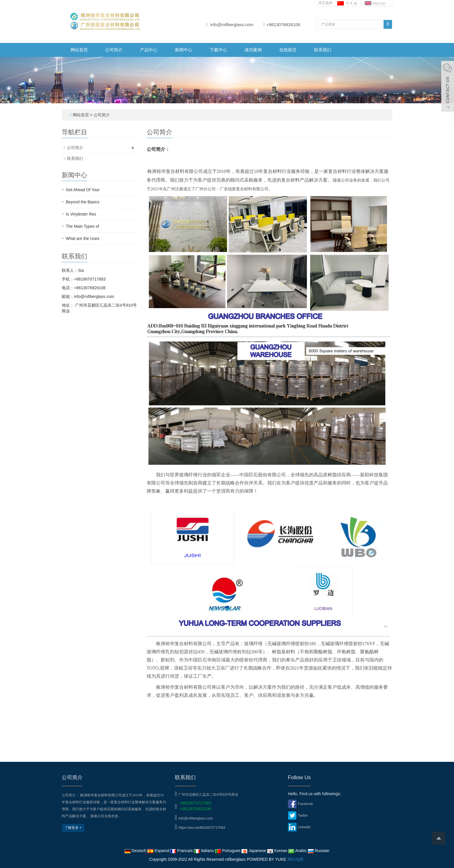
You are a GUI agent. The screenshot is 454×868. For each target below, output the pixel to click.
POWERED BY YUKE (267, 859)
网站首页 (79, 50)
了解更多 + (73, 828)
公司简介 (114, 50)
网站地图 (295, 859)
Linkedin (304, 827)
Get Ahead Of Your (83, 190)
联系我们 (323, 50)
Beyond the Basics (83, 202)
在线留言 (288, 50)
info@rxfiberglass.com (232, 25)
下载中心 (218, 50)
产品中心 (149, 50)
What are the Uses (83, 238)
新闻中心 (184, 50)
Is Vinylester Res (81, 214)
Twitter (303, 815)
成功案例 (253, 50)
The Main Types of (82, 226)
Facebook (305, 804)
